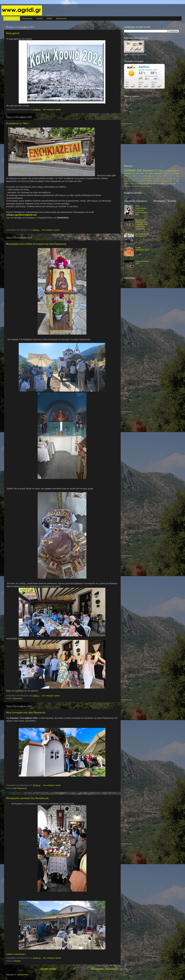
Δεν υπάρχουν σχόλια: (52, 110)
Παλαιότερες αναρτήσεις (104, 969)
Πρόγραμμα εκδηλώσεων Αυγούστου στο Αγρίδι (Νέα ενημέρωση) (141, 224)
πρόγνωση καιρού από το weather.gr (144, 90)
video (161, 171)
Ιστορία (40, 18)
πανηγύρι (17, 961)
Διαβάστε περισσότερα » (16, 954)
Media (49, 18)
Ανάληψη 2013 (159, 178)
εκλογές (135, 176)
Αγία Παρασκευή (20, 788)
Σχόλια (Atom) (23, 975)
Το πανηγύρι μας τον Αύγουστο (142, 235)
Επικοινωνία (61, 18)
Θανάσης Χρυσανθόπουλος (163, 181)
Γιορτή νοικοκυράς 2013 (142, 249)
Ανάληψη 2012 (146, 178)
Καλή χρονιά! (13, 33)
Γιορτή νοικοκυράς (155, 173)
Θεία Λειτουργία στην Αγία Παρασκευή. (26, 712)
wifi (171, 176)
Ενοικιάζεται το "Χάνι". (18, 123)
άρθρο (163, 183)
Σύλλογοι (130, 170)
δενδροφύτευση (129, 186)
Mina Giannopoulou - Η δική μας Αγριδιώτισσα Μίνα (141, 210)
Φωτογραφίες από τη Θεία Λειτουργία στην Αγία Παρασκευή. (36, 244)
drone (167, 173)
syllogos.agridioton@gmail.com (21, 215)
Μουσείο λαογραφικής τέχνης (147, 183)
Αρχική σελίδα (12, 18)
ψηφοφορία (146, 186)
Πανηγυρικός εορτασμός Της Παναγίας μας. (28, 798)
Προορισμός (27, 18)
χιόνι (138, 186)
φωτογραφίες (147, 176)
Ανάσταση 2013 (129, 181)
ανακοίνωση (172, 183)
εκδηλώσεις (171, 171)
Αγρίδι (136, 178)
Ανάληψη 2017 (172, 178)
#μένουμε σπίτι (161, 176)
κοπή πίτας (140, 173)
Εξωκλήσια (18, 698)
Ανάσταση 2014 (144, 181)
